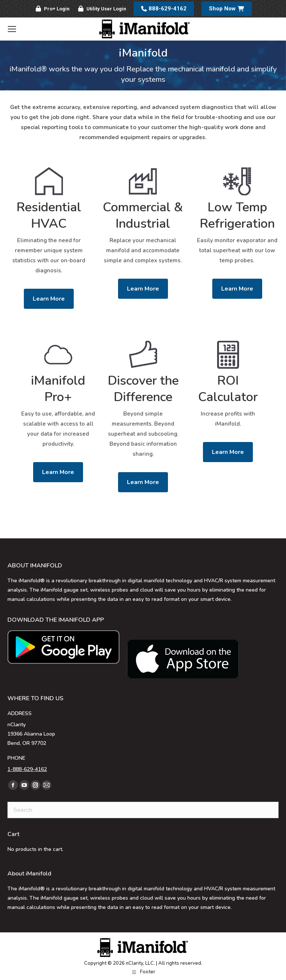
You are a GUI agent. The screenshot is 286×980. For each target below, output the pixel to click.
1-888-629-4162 (27, 769)
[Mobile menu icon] (12, 29)
